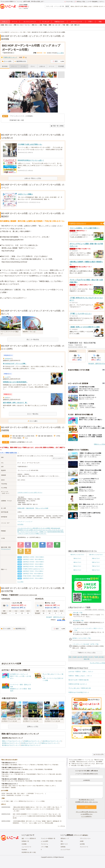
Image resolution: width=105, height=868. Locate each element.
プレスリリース (84, 847)
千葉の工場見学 (6, 769)
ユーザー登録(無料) (92, 2)
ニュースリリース (26, 847)
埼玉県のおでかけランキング (30, 743)
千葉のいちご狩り (50, 786)
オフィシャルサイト (58, 458)
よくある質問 (44, 841)
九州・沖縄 (74, 25)
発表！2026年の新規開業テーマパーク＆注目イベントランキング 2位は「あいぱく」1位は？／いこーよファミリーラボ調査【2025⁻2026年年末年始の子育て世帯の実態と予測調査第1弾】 (37, 816)
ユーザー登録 (5, 801)
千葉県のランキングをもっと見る (87, 653)
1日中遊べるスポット (99, 6)
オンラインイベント (30, 22)
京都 (56, 25)
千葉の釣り (33, 765)
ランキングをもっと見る (97, 663)
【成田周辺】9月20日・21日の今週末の (33, 564)
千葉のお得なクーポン (7, 774)
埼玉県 (91, 657)
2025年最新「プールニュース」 (36, 794)
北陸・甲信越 (43, 25)
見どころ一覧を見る (33, 339)
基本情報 (5, 66)
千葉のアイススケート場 (28, 786)
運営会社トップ (65, 838)
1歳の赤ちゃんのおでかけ (96, 555)
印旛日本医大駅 (30, 508)
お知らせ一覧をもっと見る (33, 178)
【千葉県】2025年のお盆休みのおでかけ (33, 569)
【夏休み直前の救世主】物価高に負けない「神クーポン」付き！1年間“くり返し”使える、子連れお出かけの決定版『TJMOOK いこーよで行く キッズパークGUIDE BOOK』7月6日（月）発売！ (37, 809)
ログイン (102, 2)
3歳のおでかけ (96, 558)
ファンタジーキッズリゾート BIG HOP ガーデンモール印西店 (34, 528)
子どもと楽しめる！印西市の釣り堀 (80, 688)
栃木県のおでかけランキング (52, 741)
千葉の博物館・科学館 (39, 781)
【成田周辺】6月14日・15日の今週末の (33, 578)
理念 (62, 841)
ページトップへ (99, 754)
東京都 (101, 657)
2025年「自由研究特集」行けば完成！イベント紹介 (15, 795)
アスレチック (21, 522)
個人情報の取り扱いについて (87, 800)
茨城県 (75, 657)
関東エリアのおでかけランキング (12, 741)
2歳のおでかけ (77, 558)
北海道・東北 (4, 25)
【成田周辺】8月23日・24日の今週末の (33, 567)
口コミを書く (7, 61)
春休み (72, 6)
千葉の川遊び (5, 776)
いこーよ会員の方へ (87, 816)
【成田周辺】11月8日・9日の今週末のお (33, 559)
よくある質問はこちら (87, 814)
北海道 (10, 25)
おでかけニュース (76, 22)
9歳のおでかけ (96, 570)
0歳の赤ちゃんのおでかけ (77, 555)
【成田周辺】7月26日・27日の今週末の (33, 571)
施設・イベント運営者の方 (29, 838)
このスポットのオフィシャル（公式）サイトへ (30, 492)
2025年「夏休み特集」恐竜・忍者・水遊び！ (13, 794)
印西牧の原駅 (21, 508)
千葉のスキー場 (16, 786)
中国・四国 (65, 25)
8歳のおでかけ (77, 570)
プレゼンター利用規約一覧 (48, 838)
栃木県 (80, 657)
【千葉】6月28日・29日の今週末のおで (33, 576)
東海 (33, 25)
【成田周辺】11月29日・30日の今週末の (33, 557)
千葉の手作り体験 (16, 769)
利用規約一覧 (25, 841)
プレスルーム (44, 844)
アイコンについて (6, 549)
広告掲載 (24, 844)
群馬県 (85, 657)
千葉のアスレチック (42, 774)
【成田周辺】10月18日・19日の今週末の (33, 562)
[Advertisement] (33, 304)
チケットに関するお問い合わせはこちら (87, 812)
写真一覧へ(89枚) (57, 126)
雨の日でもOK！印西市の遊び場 (78, 680)
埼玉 (29, 25)
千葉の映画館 (29, 781)
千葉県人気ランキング (10, 57)
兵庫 (59, 25)
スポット (5, 22)
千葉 (26, 25)
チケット (14, 66)
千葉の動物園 (13, 765)
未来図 (82, 841)
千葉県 (96, 657)
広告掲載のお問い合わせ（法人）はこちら (87, 802)
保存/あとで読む (80, 2)
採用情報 (63, 847)
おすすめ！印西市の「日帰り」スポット (81, 672)
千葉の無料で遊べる (20, 774)
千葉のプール (48, 765)
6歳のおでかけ (77, 566)
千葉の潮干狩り (40, 786)
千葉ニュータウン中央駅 (42, 508)
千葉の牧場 (40, 765)
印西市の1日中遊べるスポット (78, 684)
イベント (15, 22)
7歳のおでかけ (96, 566)
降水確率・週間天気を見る (55, 617)
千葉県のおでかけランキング (49, 743)
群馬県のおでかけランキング (11, 743)
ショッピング (29, 522)
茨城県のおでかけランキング (33, 741)
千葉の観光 (55, 765)
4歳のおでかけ (77, 562)
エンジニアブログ (65, 850)
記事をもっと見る (33, 727)
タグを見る (20, 524)
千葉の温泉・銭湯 (6, 786)
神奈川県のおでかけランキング (31, 745)
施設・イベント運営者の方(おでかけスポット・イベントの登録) (28, 801)
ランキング (46, 22)
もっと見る (20, 582)
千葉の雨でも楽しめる (7, 781)
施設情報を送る (20, 61)
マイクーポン (69, 2)
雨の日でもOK (79, 6)
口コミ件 (60, 53)
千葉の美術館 (50, 781)
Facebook (24, 850)
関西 (50, 25)
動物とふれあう (88, 6)
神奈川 (22, 25)
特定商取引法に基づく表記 (29, 852)
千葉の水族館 (58, 781)
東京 (18, 25)
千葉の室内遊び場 (19, 781)
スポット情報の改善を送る (9, 453)
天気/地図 (61, 66)
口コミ (33, 66)
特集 (100, 22)
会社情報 (82, 844)
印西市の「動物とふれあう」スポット (80, 676)
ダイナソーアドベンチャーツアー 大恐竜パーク (33, 532)
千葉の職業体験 (48, 769)
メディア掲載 (44, 847)
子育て (90, 22)
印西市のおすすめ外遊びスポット (79, 692)
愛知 (36, 25)
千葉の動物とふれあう (28, 769)
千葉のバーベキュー (23, 765)
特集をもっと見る (99, 444)
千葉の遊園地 (5, 765)
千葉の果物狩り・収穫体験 (9, 788)
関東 (15, 25)
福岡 (78, 25)
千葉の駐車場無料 (31, 774)
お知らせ (42, 66)
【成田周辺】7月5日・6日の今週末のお (33, 574)
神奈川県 (87, 659)
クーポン (23, 66)
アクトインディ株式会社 (81, 835)
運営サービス (64, 844)
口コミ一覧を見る (33, 414)
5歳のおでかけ (96, 562)
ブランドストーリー (85, 838)
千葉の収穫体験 (39, 769)
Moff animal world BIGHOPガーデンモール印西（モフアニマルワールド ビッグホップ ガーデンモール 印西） (40, 530)
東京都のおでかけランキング (11, 745)
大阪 (53, 25)
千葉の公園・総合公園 (55, 774)
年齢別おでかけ (59, 22)
